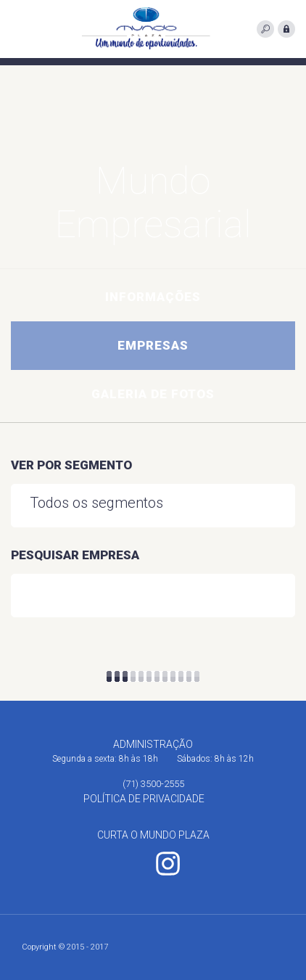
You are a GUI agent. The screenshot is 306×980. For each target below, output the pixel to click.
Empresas (153, 345)
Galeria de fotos (153, 394)
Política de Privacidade (144, 799)
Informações (153, 297)
